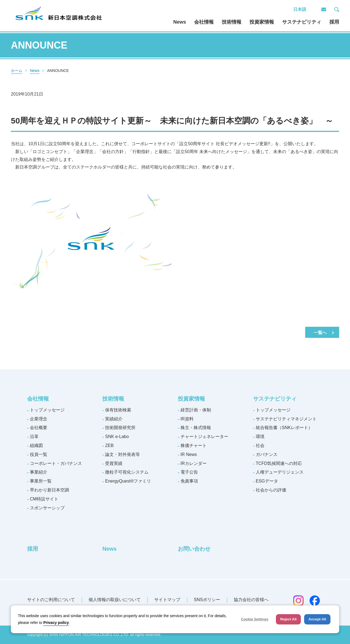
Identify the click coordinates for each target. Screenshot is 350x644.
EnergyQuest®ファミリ (128, 481)
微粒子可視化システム (127, 472)
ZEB (109, 445)
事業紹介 (39, 472)
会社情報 (204, 22)
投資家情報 (262, 22)
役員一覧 (39, 454)
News (180, 22)
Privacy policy (56, 623)
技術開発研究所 (120, 428)
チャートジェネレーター (204, 437)
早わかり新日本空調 (49, 490)
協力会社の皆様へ (251, 600)
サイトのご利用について (51, 600)
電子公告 (189, 472)
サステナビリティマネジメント (286, 419)
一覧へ (320, 333)
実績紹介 (114, 419)
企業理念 (39, 419)
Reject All (288, 619)
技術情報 (232, 22)
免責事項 (189, 481)
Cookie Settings (255, 619)
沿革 (34, 437)
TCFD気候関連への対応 (279, 463)
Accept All (317, 619)
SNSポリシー (207, 600)
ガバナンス (267, 454)
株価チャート (194, 445)
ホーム (17, 71)
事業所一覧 (41, 481)
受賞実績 (114, 463)
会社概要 (39, 428)
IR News (189, 454)
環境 (260, 437)
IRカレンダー (194, 463)
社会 (260, 445)
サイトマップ (167, 600)
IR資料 (187, 419)
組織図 (36, 445)
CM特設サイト (44, 499)
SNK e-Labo (117, 437)
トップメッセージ (47, 410)
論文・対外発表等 (122, 454)
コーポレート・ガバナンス (56, 463)
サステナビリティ (302, 22)
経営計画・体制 (196, 410)
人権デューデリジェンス (280, 472)
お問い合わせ (194, 549)
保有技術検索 (118, 410)
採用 (334, 22)
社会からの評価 (271, 490)
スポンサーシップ (47, 508)
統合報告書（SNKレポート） (284, 428)
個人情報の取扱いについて (115, 600)
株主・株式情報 (196, 428)
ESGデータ (267, 481)
